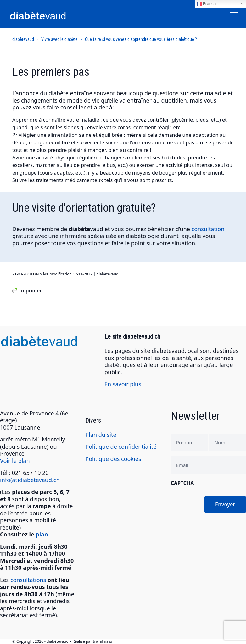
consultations (28, 580)
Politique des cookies (113, 459)
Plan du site (101, 435)
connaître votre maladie (71, 120)
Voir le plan (15, 461)
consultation (208, 229)
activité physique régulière (67, 158)
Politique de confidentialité (121, 447)
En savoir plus (123, 384)
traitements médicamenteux (69, 180)
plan (42, 534)
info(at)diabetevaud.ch (30, 480)
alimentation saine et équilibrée (85, 135)
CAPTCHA (182, 483)
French (206, 4)
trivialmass (102, 641)
